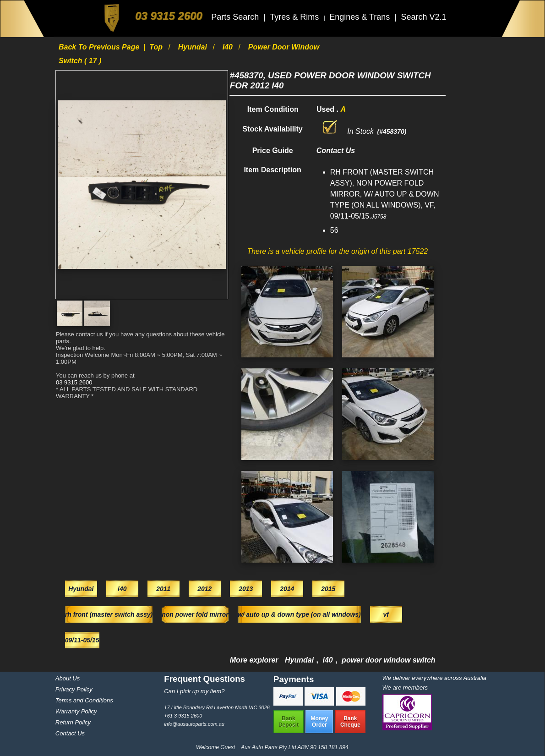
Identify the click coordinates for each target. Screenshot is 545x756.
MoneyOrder (319, 722)
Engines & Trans (361, 17)
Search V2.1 (423, 17)
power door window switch (388, 660)
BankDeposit (289, 722)
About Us (68, 678)
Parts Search (236, 17)
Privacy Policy (74, 689)
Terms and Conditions (84, 700)
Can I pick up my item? (194, 691)
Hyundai (194, 47)
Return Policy (73, 722)
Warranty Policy (76, 711)
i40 (229, 47)
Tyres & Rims (295, 17)
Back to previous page (100, 47)
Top (157, 47)
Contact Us (70, 733)
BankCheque (350, 722)
